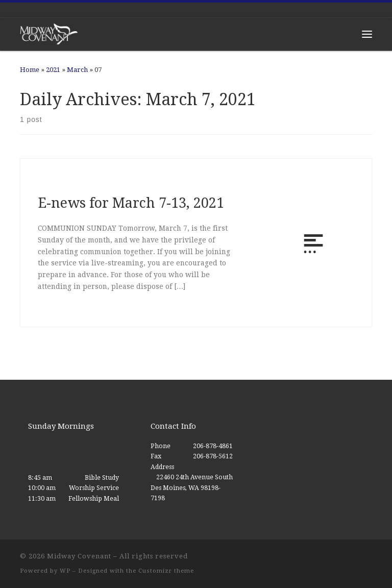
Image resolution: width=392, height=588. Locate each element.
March (77, 70)
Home (30, 70)
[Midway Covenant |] (49, 33)
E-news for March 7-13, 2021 (131, 203)
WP (65, 571)
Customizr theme (166, 571)
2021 (53, 70)
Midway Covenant (79, 556)
